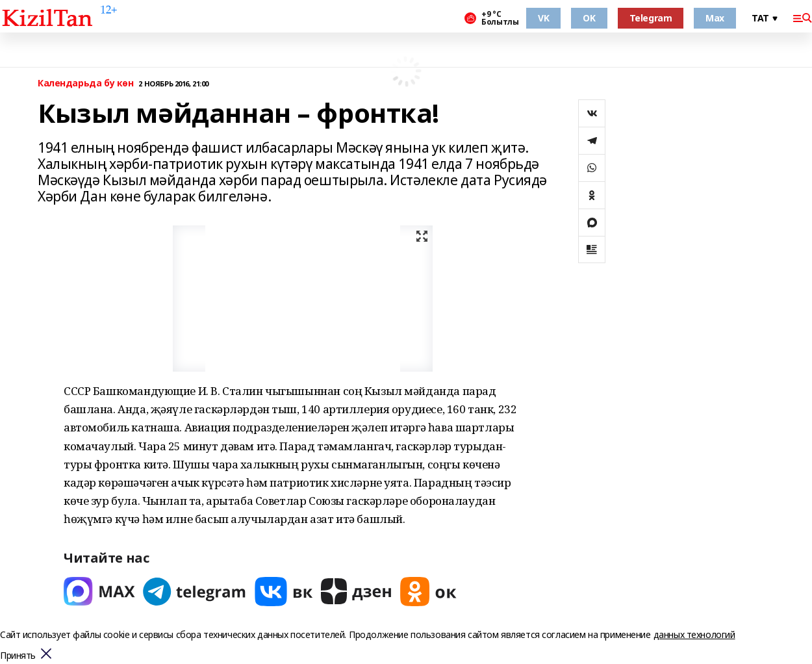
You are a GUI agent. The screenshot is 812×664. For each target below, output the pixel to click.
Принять (18, 656)
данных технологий (694, 634)
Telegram (651, 18)
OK (589, 18)
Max (715, 18)
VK (543, 18)
